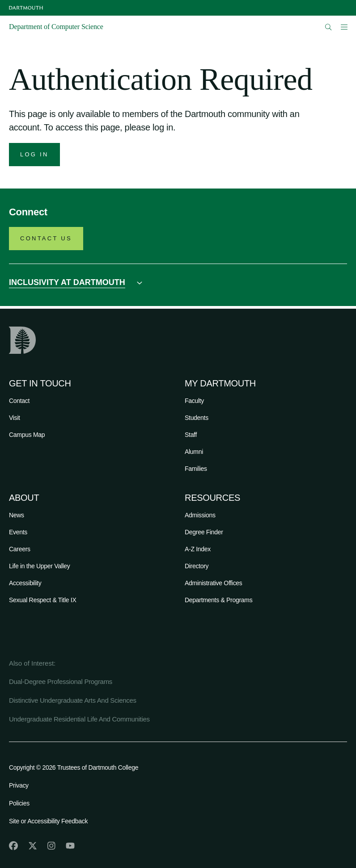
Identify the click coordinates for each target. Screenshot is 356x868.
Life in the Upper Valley (40, 566)
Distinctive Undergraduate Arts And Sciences (73, 700)
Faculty (194, 401)
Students (197, 418)
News (17, 515)
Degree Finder (204, 532)
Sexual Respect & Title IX (42, 600)
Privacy (19, 785)
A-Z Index (198, 549)
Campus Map (27, 435)
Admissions (200, 515)
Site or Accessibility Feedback (48, 821)
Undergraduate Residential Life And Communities (79, 719)
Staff (191, 435)
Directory (197, 566)
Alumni (194, 452)
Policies (19, 803)
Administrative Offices (214, 583)
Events (18, 532)
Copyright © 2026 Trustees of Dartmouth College (74, 767)
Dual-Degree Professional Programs (61, 681)
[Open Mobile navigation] (344, 27)
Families (196, 469)
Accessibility (25, 583)
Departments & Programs (218, 600)
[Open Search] (328, 27)
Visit (15, 418)
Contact (19, 401)
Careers (20, 549)
